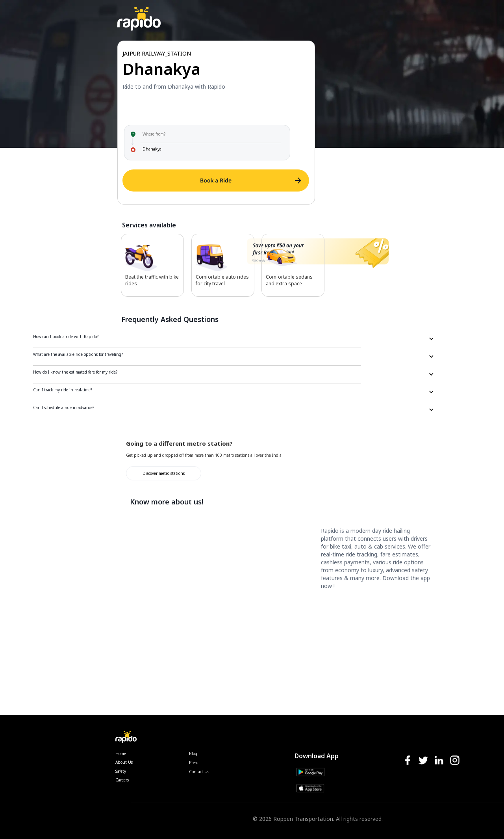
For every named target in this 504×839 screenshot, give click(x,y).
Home (121, 753)
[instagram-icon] (455, 761)
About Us (124, 762)
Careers (122, 780)
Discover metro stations (164, 473)
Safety (121, 771)
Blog (193, 753)
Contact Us (199, 772)
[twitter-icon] (423, 761)
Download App (317, 756)
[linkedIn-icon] (439, 761)
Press (194, 763)
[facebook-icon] (408, 761)
